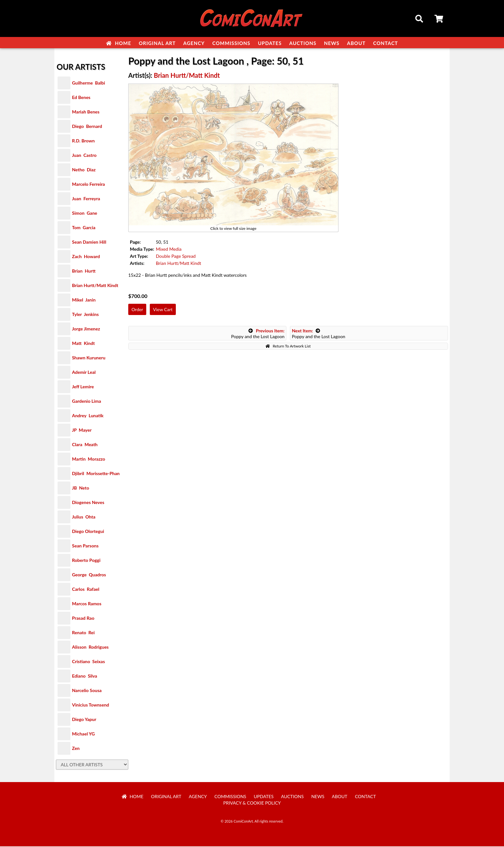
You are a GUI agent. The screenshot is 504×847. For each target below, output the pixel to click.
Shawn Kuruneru (89, 358)
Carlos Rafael (86, 590)
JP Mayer (82, 431)
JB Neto (81, 488)
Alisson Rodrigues (90, 648)
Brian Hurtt (84, 271)
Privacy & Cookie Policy (252, 803)
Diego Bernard (87, 127)
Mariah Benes (86, 112)
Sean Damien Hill (89, 243)
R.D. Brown (83, 141)
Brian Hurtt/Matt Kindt (95, 286)
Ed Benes (81, 98)
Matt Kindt (83, 344)
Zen (76, 749)
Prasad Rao (83, 619)
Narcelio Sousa (87, 691)
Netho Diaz (84, 170)
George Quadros (89, 575)
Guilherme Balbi (89, 83)
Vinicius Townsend (90, 705)
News (332, 43)
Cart (439, 20)
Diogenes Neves (88, 503)
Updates (270, 43)
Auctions (303, 43)
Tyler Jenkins (85, 315)
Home (119, 43)
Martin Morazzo (89, 460)
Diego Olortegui (88, 532)
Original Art (157, 43)
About (356, 43)
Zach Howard (86, 257)
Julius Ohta (84, 517)
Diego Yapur (84, 720)
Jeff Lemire (83, 387)
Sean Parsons (85, 546)
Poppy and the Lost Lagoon (258, 334)
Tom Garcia (84, 228)
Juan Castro (84, 156)
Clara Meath (85, 445)
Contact (386, 43)
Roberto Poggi (86, 561)
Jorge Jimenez (86, 329)
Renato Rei (83, 633)
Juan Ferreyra (86, 199)
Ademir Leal (84, 373)
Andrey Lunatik (88, 416)
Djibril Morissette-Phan (96, 474)
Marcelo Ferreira (88, 185)
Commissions (231, 43)
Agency (194, 43)
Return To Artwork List (288, 347)
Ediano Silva (85, 676)
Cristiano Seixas (88, 662)
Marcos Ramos (87, 604)
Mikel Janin (84, 300)
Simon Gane (85, 214)
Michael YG (83, 734)
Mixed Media (169, 250)
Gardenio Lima (86, 402)
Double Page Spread (176, 257)
